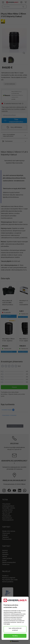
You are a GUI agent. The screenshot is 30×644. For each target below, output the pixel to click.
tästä (8, 624)
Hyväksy (15, 636)
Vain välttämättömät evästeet (15, 629)
